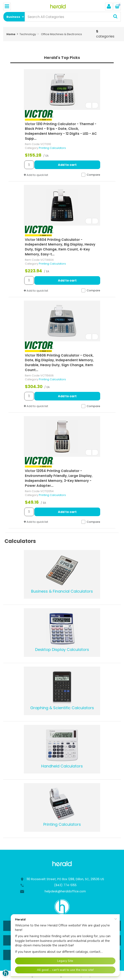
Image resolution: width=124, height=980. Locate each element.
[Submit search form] (115, 17)
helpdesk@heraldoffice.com (65, 891)
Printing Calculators (52, 148)
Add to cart (67, 165)
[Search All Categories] (73, 17)
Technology (28, 34)
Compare (90, 175)
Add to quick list (36, 175)
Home (11, 34)
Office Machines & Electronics (61, 34)
